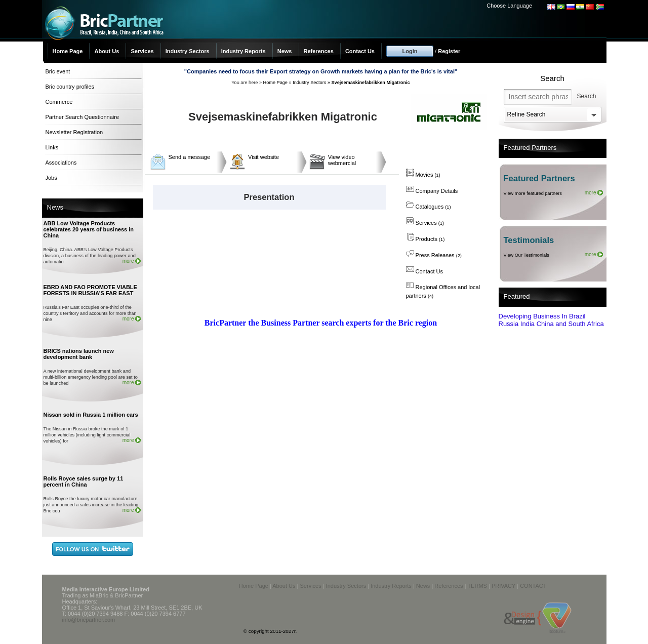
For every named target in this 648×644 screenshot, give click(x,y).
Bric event (58, 71)
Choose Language (509, 6)
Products (426, 239)
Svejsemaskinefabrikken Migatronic (370, 83)
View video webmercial (342, 160)
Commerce (59, 102)
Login (410, 51)
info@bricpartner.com (89, 620)
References (319, 51)
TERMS (477, 586)
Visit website (264, 157)
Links (52, 147)
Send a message (190, 157)
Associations (61, 163)
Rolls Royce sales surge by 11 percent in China (84, 481)
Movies (423, 175)
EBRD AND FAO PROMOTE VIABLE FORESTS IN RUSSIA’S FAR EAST (90, 290)
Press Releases (434, 255)
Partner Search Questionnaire (83, 117)
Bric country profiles (70, 87)
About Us (107, 51)
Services (142, 51)
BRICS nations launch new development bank (79, 354)
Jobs (51, 178)
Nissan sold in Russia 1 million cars (91, 415)
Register (449, 51)
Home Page (68, 51)
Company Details (432, 191)
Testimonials (529, 240)
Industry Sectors (188, 51)
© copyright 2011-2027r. (270, 631)
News (285, 51)
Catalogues (429, 207)
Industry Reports (244, 51)
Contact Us (360, 51)
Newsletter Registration (74, 132)
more (128, 261)
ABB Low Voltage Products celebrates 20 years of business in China (89, 229)
